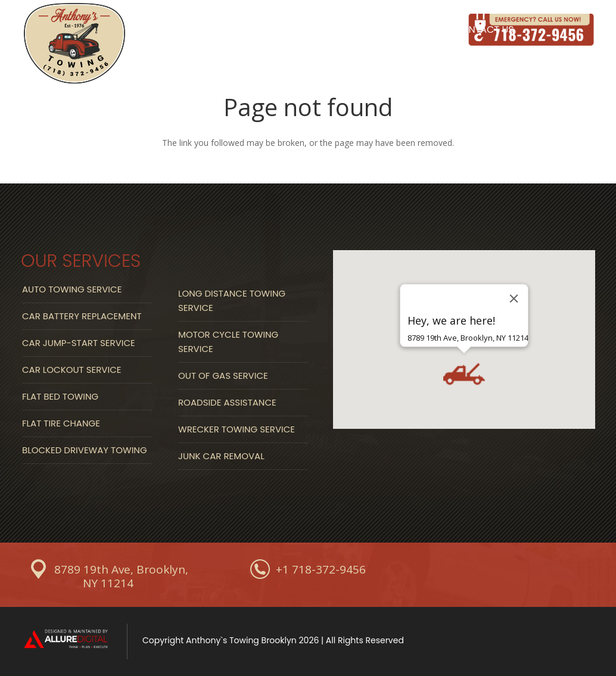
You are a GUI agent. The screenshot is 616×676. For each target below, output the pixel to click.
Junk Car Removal (221, 456)
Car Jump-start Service (79, 343)
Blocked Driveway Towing (85, 450)
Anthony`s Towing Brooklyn (241, 640)
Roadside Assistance (227, 402)
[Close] (514, 298)
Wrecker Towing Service (237, 429)
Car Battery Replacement (82, 316)
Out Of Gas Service (223, 376)
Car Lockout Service (71, 370)
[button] (464, 373)
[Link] (74, 44)
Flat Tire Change (61, 423)
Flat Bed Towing (60, 396)
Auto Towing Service (72, 289)
